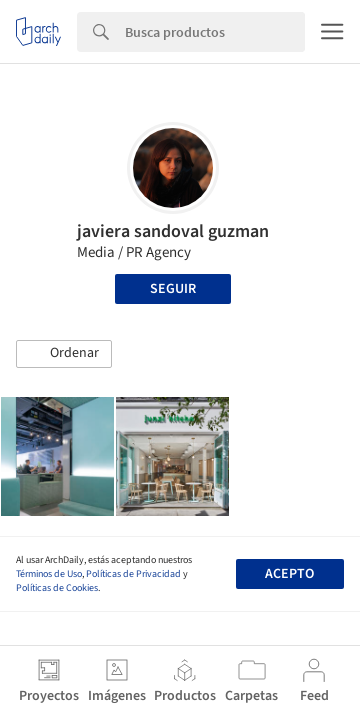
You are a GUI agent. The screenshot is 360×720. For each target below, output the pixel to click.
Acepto (289, 574)
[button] (64, 354)
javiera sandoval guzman (173, 231)
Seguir (173, 289)
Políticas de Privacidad (133, 574)
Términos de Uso (49, 574)
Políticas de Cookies (57, 588)
